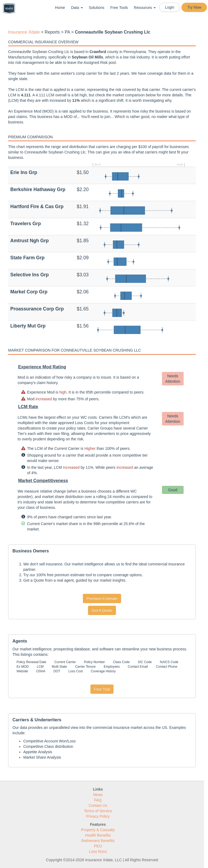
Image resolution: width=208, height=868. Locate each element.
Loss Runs (98, 851)
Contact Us (98, 805)
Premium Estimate (102, 598)
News (98, 795)
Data (77, 8)
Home (60, 8)
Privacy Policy (98, 816)
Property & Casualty (98, 830)
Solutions (97, 8)
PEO (98, 846)
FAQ (98, 800)
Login (170, 7)
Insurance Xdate (24, 32)
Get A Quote (102, 610)
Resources (145, 8)
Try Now (194, 7)
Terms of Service (98, 811)
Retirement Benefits (98, 841)
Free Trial (102, 689)
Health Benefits (98, 835)
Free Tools (119, 8)
